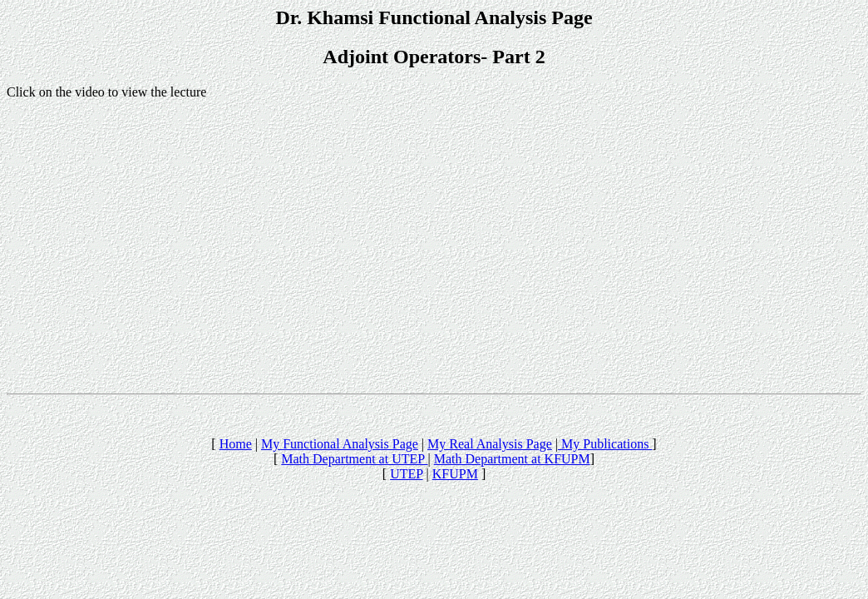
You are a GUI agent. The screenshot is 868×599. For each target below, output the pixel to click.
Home (236, 444)
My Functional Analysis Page (340, 444)
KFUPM (455, 474)
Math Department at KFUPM (512, 459)
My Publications (605, 444)
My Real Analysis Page (490, 444)
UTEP (406, 474)
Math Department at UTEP (354, 459)
